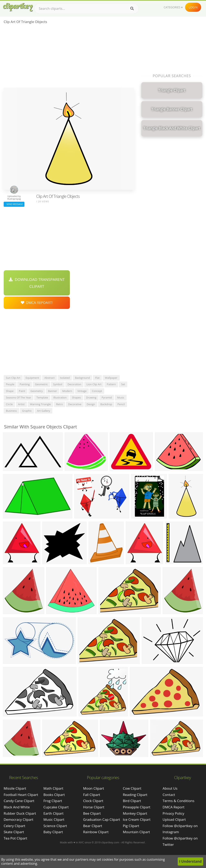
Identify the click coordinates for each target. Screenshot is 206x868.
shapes (76, 397)
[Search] (132, 9)
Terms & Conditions (179, 801)
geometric (41, 384)
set (123, 384)
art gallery (44, 411)
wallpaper (111, 378)
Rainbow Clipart (96, 832)
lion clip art (94, 384)
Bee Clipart (92, 813)
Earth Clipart (53, 813)
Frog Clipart (53, 801)
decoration (74, 384)
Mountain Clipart (136, 832)
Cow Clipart (132, 788)
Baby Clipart (53, 832)
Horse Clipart (94, 807)
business (11, 411)
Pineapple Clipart (137, 807)
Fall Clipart (91, 795)
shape (10, 391)
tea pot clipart (15, 838)
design (91, 404)
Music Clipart (54, 819)
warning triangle (40, 404)
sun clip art (13, 378)
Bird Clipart (132, 801)
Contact (169, 795)
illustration (60, 397)
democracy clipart (19, 819)
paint (22, 391)
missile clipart (15, 788)
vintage (82, 391)
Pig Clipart (131, 826)
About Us (170, 788)
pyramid (107, 397)
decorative (75, 404)
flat (97, 378)
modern (67, 391)
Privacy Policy (173, 813)
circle (9, 404)
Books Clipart (54, 795)
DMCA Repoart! (37, 303)
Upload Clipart (174, 819)
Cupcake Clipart (56, 807)
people (10, 384)
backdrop (106, 404)
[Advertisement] (69, 57)
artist (21, 404)
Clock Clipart (93, 801)
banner (53, 391)
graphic (27, 411)
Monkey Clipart (135, 813)
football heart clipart (21, 795)
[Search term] (87, 9)
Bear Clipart (93, 826)
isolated (65, 378)
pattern (111, 384)
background (82, 378)
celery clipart (14, 826)
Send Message (14, 204)
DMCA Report (174, 807)
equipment (32, 378)
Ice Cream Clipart (137, 819)
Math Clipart (53, 788)
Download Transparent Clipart (37, 283)
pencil (121, 404)
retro (60, 404)
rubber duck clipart (20, 813)
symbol (58, 384)
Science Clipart (55, 826)
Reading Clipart (135, 795)
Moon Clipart (94, 788)
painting (25, 384)
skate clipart (14, 832)
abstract (49, 378)
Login (193, 7)
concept (97, 391)
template (42, 397)
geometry (37, 391)
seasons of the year (19, 397)
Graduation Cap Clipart (102, 819)
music (121, 397)
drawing (91, 397)
